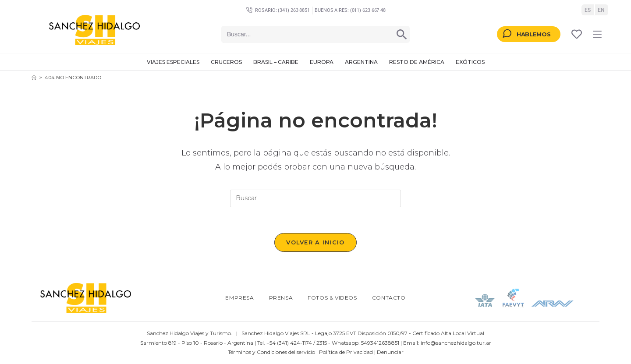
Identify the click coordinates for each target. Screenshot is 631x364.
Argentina (361, 62)
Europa (322, 62)
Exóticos (470, 62)
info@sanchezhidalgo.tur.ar (456, 343)
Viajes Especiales (173, 62)
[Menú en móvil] (597, 34)
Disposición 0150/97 (383, 334)
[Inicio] (34, 78)
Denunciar (390, 352)
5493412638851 (380, 343)
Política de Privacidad (346, 352)
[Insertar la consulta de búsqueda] (315, 198)
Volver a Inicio (315, 243)
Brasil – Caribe (276, 62)
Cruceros (226, 62)
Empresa (239, 298)
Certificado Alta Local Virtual (448, 334)
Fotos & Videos (332, 298)
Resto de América (417, 62)
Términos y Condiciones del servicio (271, 352)
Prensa (281, 298)
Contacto (389, 298)
